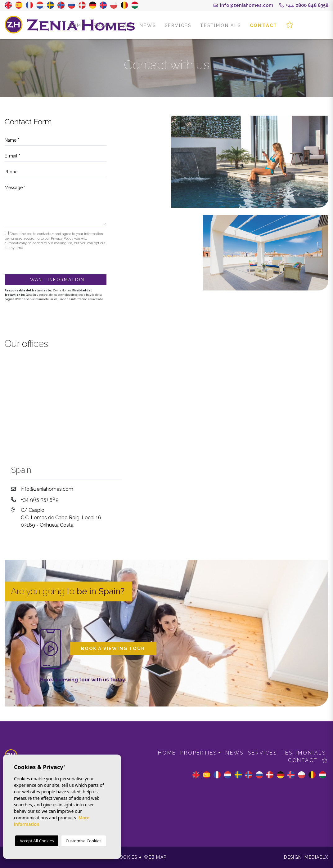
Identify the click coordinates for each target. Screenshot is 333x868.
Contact (264, 25)
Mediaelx (316, 857)
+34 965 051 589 (40, 500)
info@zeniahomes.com (243, 5)
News (148, 25)
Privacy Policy (63, 239)
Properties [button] (111, 25)
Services (178, 25)
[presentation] (38, 261)
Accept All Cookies (37, 841)
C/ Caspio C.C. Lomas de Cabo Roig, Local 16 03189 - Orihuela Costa (61, 518)
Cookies (127, 857)
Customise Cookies (84, 841)
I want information (56, 280)
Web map (155, 857)
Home (77, 25)
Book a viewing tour (113, 649)
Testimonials (221, 25)
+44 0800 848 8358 (304, 5)
